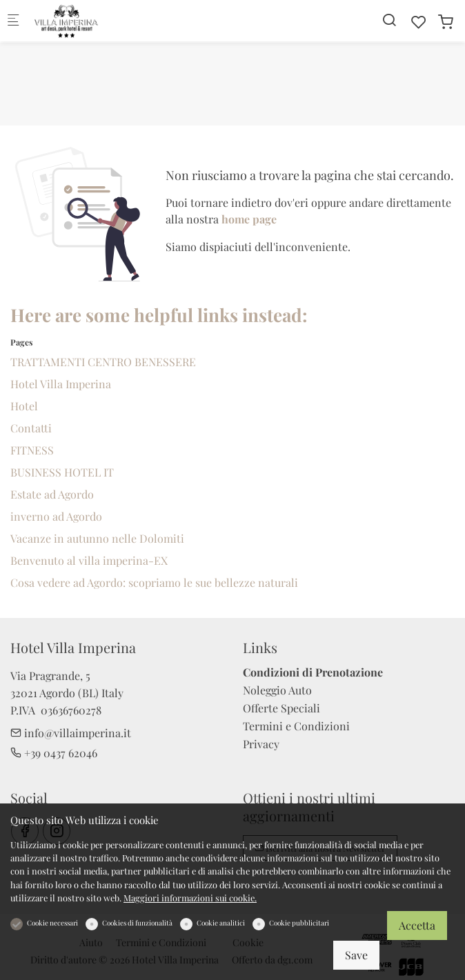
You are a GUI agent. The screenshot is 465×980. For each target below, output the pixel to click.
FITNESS (32, 450)
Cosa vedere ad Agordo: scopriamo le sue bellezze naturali (154, 582)
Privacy (261, 744)
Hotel (24, 406)
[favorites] (419, 22)
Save (356, 955)
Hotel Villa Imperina (61, 384)
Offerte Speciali (281, 708)
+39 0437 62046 (54, 753)
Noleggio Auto (277, 690)
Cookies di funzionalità (137, 923)
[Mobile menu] (13, 21)
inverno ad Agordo (56, 516)
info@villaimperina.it (71, 733)
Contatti (31, 428)
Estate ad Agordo (52, 494)
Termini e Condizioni (296, 726)
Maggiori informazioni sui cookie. (190, 898)
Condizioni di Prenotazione (313, 672)
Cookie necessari (52, 923)
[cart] (446, 22)
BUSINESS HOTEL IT (62, 472)
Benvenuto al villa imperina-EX (89, 560)
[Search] (389, 20)
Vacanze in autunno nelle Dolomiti (97, 538)
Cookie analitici (221, 923)
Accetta (417, 925)
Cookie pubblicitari (299, 923)
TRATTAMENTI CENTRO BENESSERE (103, 362)
